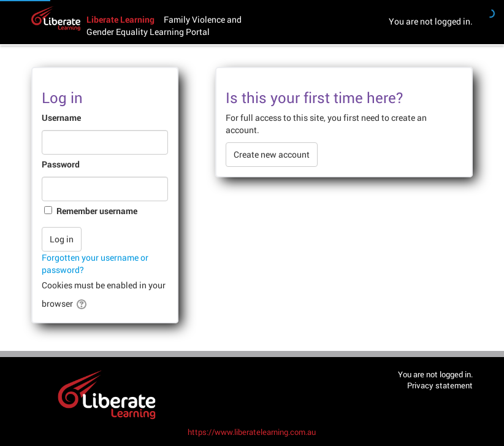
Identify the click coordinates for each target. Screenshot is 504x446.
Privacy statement (440, 385)
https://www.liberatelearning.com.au (252, 432)
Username (61, 117)
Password (61, 164)
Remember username (97, 211)
